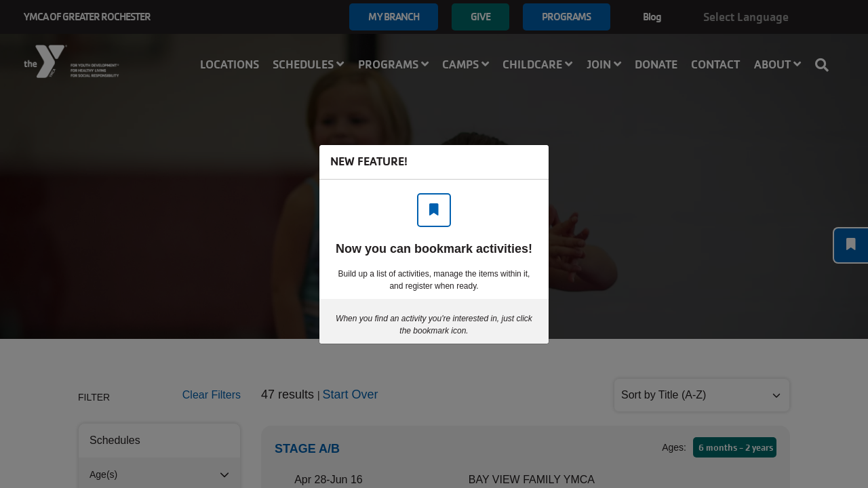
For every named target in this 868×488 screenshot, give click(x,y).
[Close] (532, 162)
